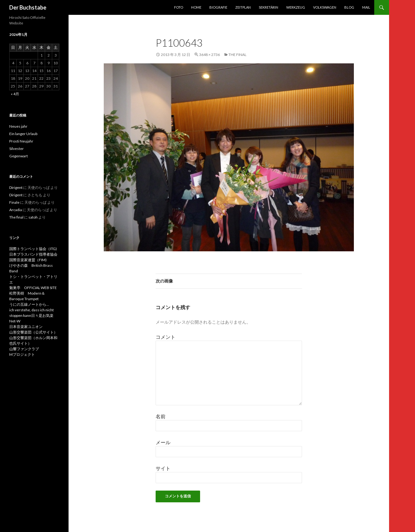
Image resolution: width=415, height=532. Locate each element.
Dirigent (16, 187)
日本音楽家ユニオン (26, 327)
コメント (166, 337)
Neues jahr (18, 126)
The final (237, 55)
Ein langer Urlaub (23, 134)
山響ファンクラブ (24, 349)
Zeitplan (243, 7)
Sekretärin (268, 7)
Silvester (17, 149)
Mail (366, 7)
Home (196, 7)
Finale (14, 202)
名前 (161, 416)
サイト (163, 468)
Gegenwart (19, 156)
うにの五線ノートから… (29, 304)
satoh (33, 217)
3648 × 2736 (210, 55)
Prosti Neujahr (21, 141)
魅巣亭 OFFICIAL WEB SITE (33, 288)
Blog (349, 7)
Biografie (218, 7)
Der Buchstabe (28, 7)
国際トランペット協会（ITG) (33, 249)
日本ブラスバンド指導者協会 (33, 254)
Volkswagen (325, 7)
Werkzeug (296, 7)
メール (163, 442)
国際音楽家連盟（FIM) (28, 260)
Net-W (15, 321)
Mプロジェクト (22, 354)
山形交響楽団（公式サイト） (33, 332)
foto (179, 7)
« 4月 (15, 94)
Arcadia (16, 210)
